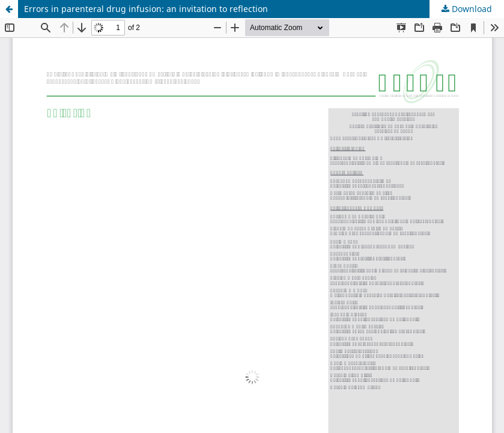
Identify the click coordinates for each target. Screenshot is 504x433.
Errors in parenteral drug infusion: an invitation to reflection (146, 9)
